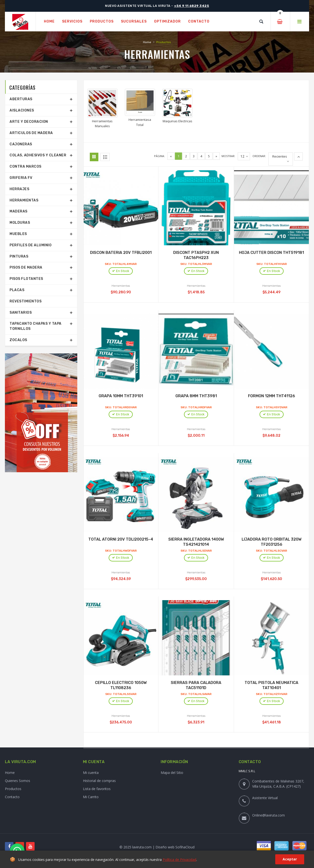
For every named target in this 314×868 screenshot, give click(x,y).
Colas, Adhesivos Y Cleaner (38, 155)
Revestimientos (26, 301)
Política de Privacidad (179, 860)
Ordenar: (259, 156)
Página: (159, 156)
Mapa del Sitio (172, 773)
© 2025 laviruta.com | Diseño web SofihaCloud (157, 847)
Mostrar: (228, 156)
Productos (13, 789)
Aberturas (21, 99)
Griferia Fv (21, 178)
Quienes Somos (18, 781)
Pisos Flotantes (26, 279)
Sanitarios (21, 313)
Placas (17, 290)
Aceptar (290, 859)
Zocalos (18, 340)
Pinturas (19, 256)
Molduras (20, 223)
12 (244, 156)
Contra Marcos (26, 167)
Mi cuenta (91, 773)
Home (147, 42)
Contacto (12, 797)
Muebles (18, 234)
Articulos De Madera (31, 133)
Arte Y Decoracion (29, 122)
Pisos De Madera (26, 267)
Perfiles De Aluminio (31, 245)
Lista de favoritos (97, 789)
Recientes (280, 156)
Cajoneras (21, 144)
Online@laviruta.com (268, 815)
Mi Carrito (91, 797)
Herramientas (24, 200)
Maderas (19, 211)
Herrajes (19, 189)
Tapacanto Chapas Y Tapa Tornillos (36, 326)
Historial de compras (99, 781)
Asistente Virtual (265, 798)
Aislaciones (22, 110)
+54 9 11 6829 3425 (191, 6)
